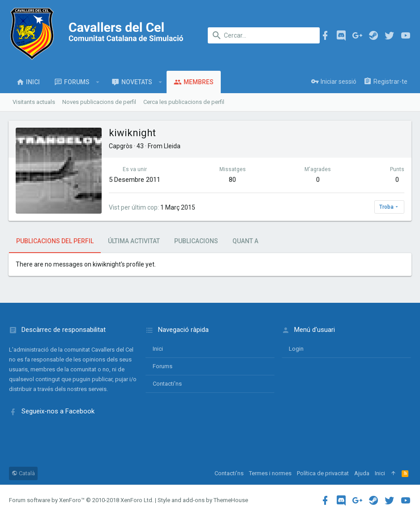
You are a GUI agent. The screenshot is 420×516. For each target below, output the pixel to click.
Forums (163, 366)
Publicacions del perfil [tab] (55, 241)
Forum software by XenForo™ (81, 500)
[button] (98, 82)
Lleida (173, 146)
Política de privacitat (323, 473)
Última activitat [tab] (134, 241)
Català (23, 473)
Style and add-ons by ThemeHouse (203, 500)
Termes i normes (270, 473)
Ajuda (362, 473)
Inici (158, 349)
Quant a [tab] (245, 241)
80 (233, 180)
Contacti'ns (167, 384)
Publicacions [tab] (196, 241)
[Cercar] (264, 35)
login (296, 349)
